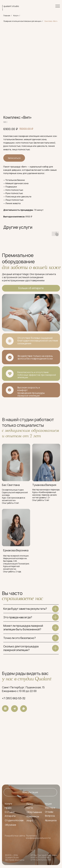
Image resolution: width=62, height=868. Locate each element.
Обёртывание (34, 812)
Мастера (50, 808)
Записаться (14, 158)
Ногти (30, 808)
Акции (48, 804)
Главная (7, 16)
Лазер (30, 804)
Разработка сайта (15, 836)
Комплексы (33, 816)
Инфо (30, 820)
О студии (10, 812)
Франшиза (51, 820)
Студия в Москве (14, 820)
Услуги (16, 16)
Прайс (8, 808)
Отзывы (49, 812)
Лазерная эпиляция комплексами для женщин (22, 21)
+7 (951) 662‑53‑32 (14, 698)
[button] (30, 792)
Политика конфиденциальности (38, 837)
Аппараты (10, 816)
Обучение (11, 825)
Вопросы (50, 816)
